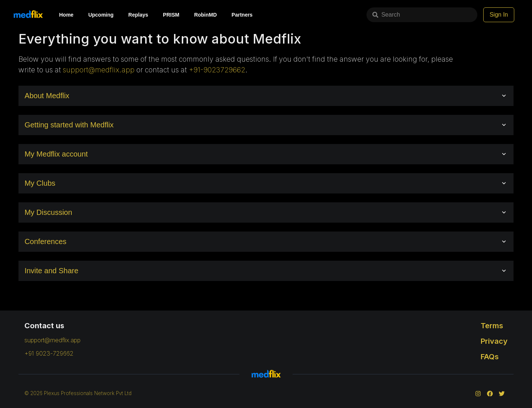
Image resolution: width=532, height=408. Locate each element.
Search (386, 15)
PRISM (171, 15)
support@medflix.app (99, 70)
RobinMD (205, 15)
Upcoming (101, 15)
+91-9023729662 (217, 70)
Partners (242, 15)
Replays (138, 15)
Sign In (499, 15)
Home (66, 15)
